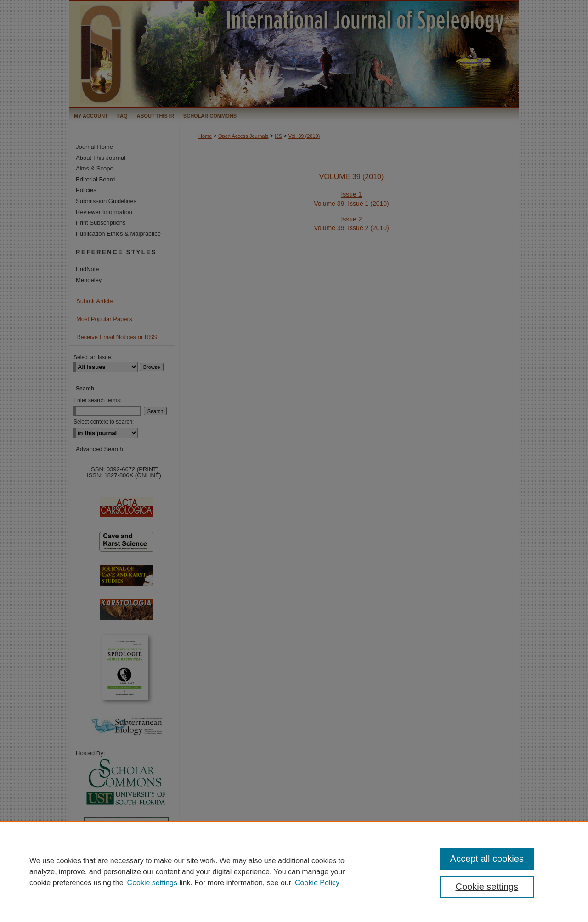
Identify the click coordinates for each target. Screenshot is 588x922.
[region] (294, 871)
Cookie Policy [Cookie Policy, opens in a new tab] (317, 883)
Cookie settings (152, 883)
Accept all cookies (487, 859)
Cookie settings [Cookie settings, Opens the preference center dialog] (487, 887)
